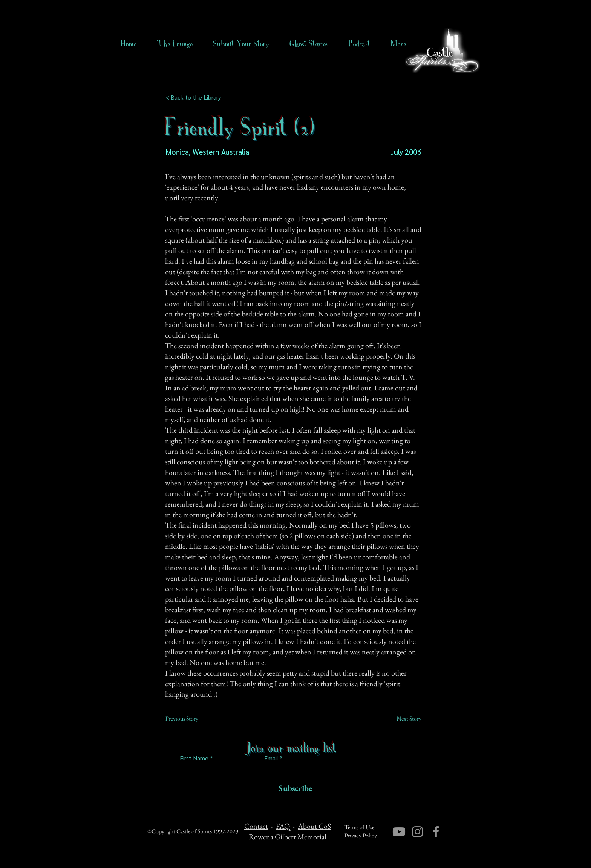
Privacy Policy (361, 835)
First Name (194, 758)
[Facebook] (436, 832)
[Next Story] (403, 719)
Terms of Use (359, 827)
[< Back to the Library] (195, 97)
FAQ (283, 826)
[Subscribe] (293, 789)
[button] (309, 44)
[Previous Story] (190, 719)
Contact (256, 826)
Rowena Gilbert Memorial (288, 837)
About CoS (314, 826)
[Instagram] (417, 832)
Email (271, 758)
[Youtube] (399, 832)
